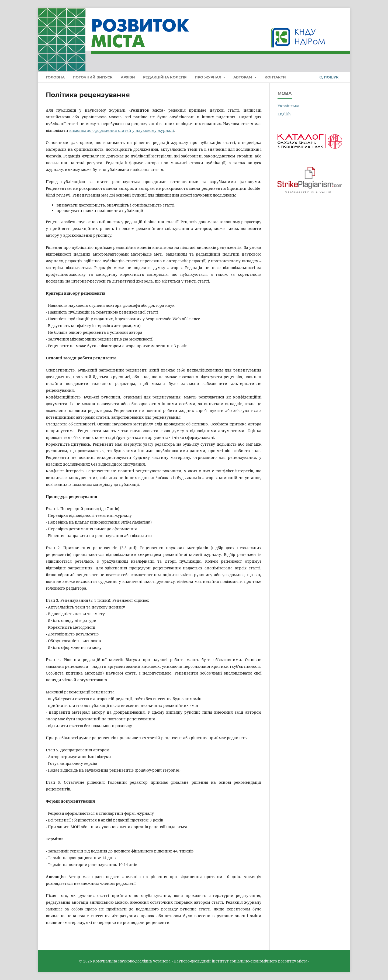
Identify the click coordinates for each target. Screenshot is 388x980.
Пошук (329, 77)
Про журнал (209, 77)
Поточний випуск (93, 77)
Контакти (275, 77)
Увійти (336, 16)
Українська (288, 106)
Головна (55, 77)
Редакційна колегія (165, 77)
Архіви (128, 77)
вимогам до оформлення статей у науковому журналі (122, 130)
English (284, 114)
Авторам (243, 77)
